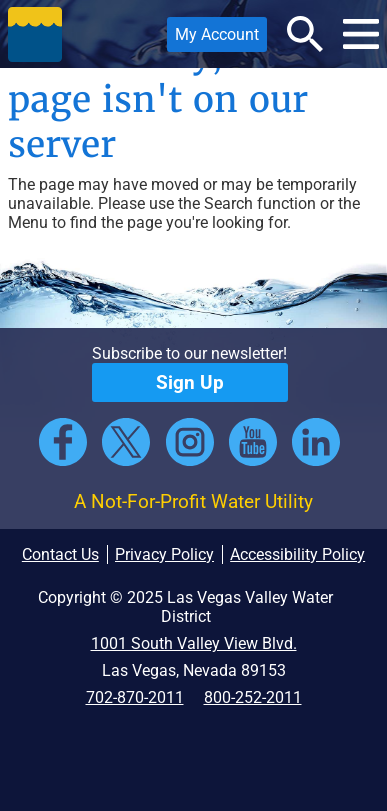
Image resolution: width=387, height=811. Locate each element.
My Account (213, 38)
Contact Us (60, 554)
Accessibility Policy (297, 554)
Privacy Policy (164, 554)
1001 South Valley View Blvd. (194, 643)
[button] (35, 34)
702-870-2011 (135, 697)
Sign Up (190, 382)
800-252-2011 (253, 697)
